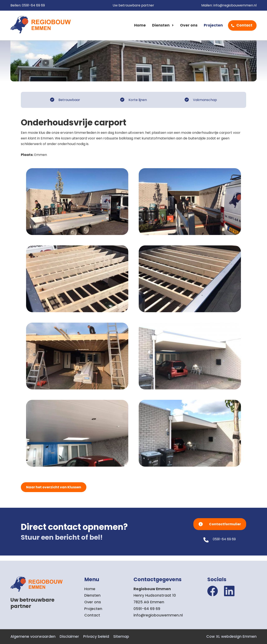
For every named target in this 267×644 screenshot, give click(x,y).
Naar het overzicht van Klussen (54, 487)
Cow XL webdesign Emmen (231, 636)
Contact (244, 25)
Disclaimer (69, 636)
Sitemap (121, 636)
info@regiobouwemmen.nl (235, 5)
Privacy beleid (96, 636)
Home (140, 25)
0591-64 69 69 (33, 5)
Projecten (213, 25)
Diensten (161, 25)
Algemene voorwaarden (33, 636)
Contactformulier (225, 524)
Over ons (189, 25)
